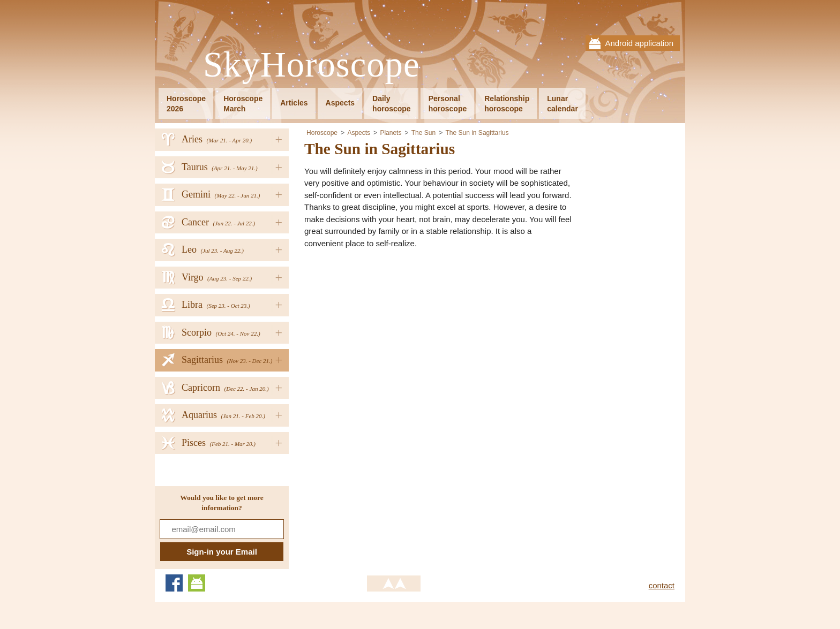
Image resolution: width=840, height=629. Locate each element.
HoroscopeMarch (243, 104)
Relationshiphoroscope (507, 104)
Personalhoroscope (448, 104)
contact (662, 585)
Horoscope (322, 133)
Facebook (174, 583)
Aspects (340, 103)
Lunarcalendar (562, 104)
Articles (294, 103)
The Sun (423, 133)
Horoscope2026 (186, 104)
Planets (391, 133)
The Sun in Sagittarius (477, 133)
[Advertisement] (394, 332)
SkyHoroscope (311, 65)
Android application (639, 43)
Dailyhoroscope (392, 104)
